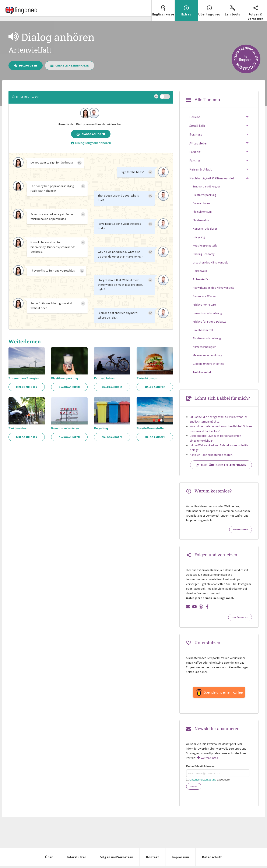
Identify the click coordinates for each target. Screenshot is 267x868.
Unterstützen (76, 859)
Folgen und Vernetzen (116, 859)
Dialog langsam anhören (91, 143)
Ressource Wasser (205, 296)
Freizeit (195, 152)
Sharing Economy (204, 254)
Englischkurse (163, 8)
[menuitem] (163, 10)
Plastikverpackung (65, 378)
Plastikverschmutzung (207, 338)
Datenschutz (212, 859)
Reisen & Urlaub (201, 169)
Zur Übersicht (240, 617)
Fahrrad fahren (105, 378)
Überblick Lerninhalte (70, 65)
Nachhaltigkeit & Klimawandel (212, 178)
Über (49, 859)
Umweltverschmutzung (207, 313)
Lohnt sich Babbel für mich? (222, 398)
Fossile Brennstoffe (150, 428)
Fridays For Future (204, 305)
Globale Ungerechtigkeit (208, 364)
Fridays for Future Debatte (210, 322)
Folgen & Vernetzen (256, 10)
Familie (195, 161)
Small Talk (197, 126)
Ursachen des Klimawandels (210, 262)
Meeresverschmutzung (208, 355)
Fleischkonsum (147, 378)
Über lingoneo (209, 8)
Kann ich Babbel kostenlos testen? (212, 455)
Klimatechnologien (205, 347)
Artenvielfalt (202, 279)
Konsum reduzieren (65, 428)
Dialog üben (26, 65)
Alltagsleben (199, 143)
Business (196, 134)
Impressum (180, 859)
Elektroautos (17, 428)
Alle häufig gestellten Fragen (221, 465)
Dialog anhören (91, 134)
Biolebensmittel (203, 330)
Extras (186, 8)
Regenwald (200, 271)
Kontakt (152, 859)
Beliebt (195, 117)
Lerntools (232, 8)
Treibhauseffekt (203, 372)
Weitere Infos (241, 530)
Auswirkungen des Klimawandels (213, 288)
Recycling (101, 428)
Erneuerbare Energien (24, 378)
